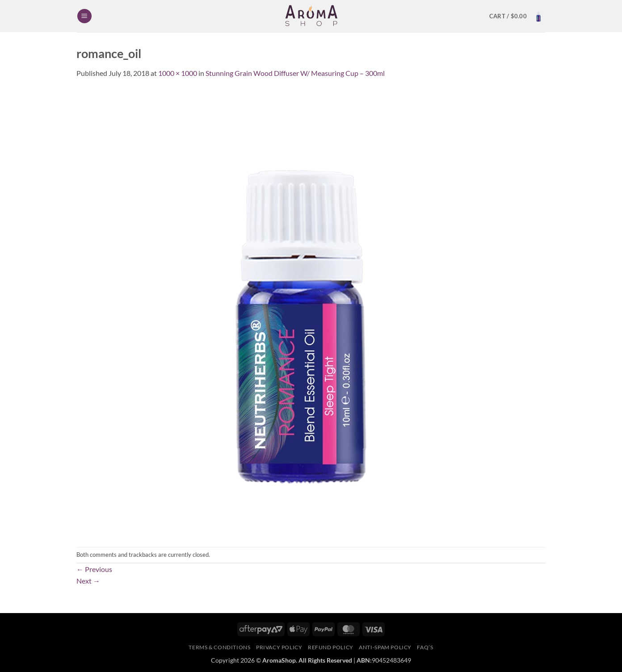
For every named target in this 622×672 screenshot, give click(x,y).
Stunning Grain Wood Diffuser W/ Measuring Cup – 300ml (295, 73)
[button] (84, 16)
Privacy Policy (279, 647)
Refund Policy (331, 647)
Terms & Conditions (219, 647)
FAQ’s (425, 647)
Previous (94, 569)
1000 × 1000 (178, 73)
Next (88, 581)
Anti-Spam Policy (385, 647)
